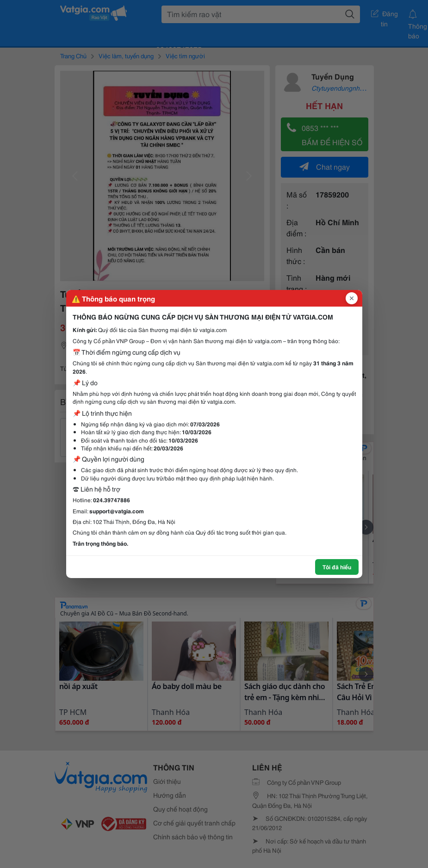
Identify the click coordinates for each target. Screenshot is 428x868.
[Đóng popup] (352, 298)
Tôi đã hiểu (337, 567)
